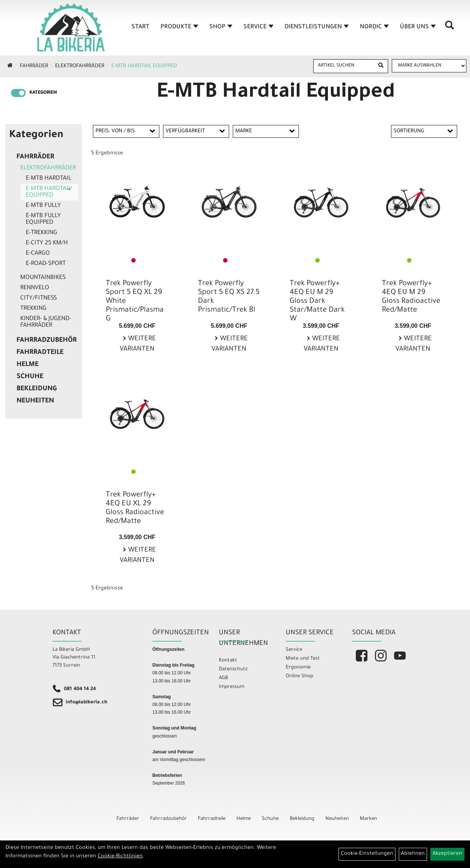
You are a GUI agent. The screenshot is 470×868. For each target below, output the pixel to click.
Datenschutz (233, 669)
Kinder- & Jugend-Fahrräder (46, 322)
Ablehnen (413, 854)
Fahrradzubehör (47, 341)
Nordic (372, 27)
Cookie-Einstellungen (367, 854)
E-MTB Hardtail (48, 179)
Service (256, 27)
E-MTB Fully (43, 206)
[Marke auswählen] (429, 66)
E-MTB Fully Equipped (43, 219)
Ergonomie (298, 668)
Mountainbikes (43, 278)
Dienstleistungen (314, 27)
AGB (223, 678)
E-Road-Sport (46, 264)
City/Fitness (39, 298)
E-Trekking (41, 233)
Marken (368, 819)
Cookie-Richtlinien (120, 857)
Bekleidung (37, 389)
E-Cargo (38, 254)
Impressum (232, 687)
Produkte (177, 27)
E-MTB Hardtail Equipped (144, 67)
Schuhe (30, 377)
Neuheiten (35, 401)
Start (138, 27)
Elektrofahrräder (80, 67)
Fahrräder (34, 67)
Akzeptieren (447, 854)
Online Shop (299, 676)
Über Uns (416, 27)
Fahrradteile (40, 353)
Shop (219, 27)
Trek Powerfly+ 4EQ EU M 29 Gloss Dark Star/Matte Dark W (317, 302)
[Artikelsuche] (447, 30)
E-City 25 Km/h (47, 243)
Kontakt (228, 661)
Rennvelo (35, 288)
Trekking (33, 309)
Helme (28, 365)
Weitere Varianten (138, 345)
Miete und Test (303, 659)
